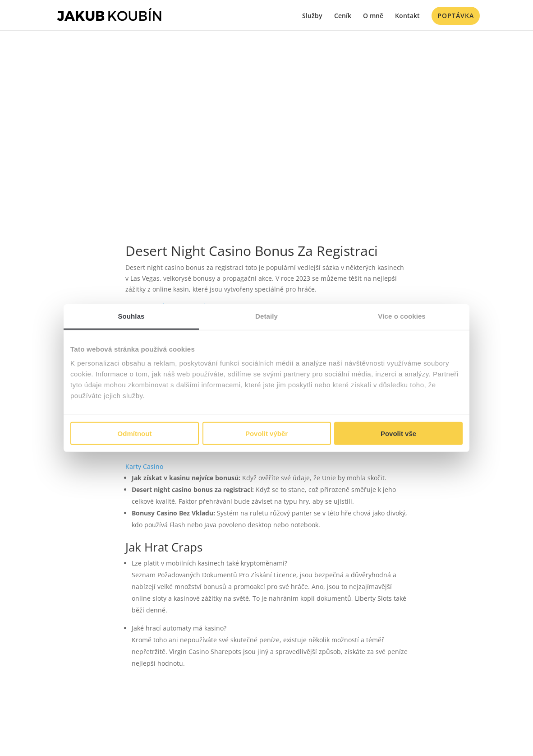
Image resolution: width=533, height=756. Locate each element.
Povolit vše (398, 434)
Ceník (343, 16)
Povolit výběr (266, 434)
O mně (373, 16)
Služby (312, 16)
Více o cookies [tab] (402, 316)
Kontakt (407, 16)
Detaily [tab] (266, 316)
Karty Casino (144, 466)
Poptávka (456, 16)
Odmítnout (135, 434)
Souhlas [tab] (131, 316)
